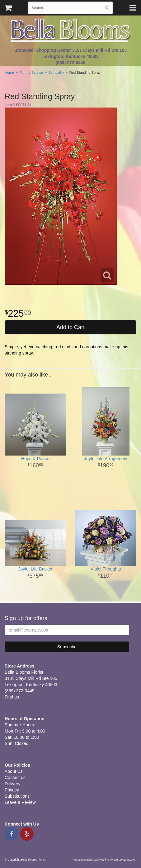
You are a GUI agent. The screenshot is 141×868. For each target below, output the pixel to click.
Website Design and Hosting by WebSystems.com (105, 860)
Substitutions (17, 796)
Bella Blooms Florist (71, 31)
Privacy (12, 790)
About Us (14, 771)
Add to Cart (70, 327)
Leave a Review (20, 802)
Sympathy (56, 73)
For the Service (31, 73)
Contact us (15, 778)
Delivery (13, 784)
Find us (12, 697)
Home (9, 73)
